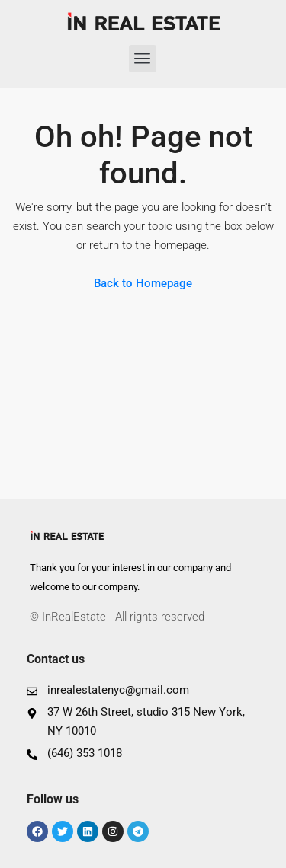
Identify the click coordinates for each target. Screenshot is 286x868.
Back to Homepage (143, 283)
